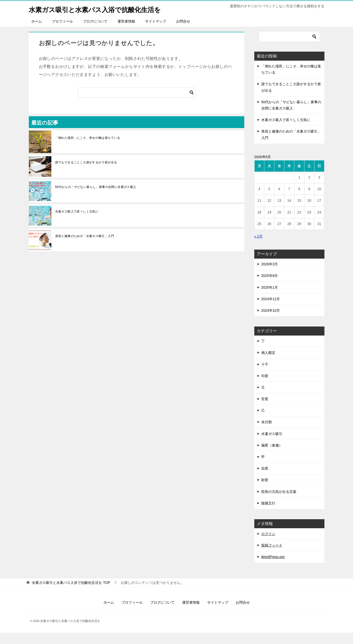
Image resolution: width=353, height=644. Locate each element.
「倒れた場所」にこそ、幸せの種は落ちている (88, 149)
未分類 (267, 433)
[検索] (137, 104)
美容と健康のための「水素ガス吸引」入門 (85, 247)
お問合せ (183, 33)
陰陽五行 (268, 514)
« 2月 (258, 248)
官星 (265, 410)
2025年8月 (270, 287)
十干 (265, 376)
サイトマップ (156, 33)
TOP (71, 594)
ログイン (268, 545)
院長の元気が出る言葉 (279, 503)
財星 (265, 491)
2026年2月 (270, 275)
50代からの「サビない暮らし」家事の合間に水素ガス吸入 (96, 198)
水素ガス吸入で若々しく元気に (77, 223)
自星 (265, 480)
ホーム (37, 33)
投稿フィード (272, 557)
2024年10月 (271, 322)
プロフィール (62, 33)
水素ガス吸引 (272, 445)
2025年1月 (270, 299)
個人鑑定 (268, 364)
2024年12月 (271, 310)
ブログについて (95, 33)
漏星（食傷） (272, 457)
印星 (265, 387)
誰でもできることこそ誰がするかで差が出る (86, 174)
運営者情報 (126, 33)
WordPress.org (273, 568)
